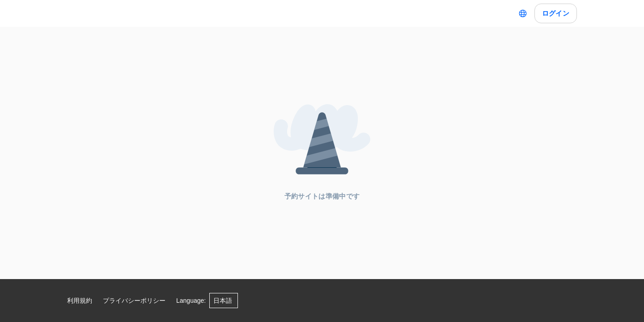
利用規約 (80, 301)
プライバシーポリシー (134, 301)
